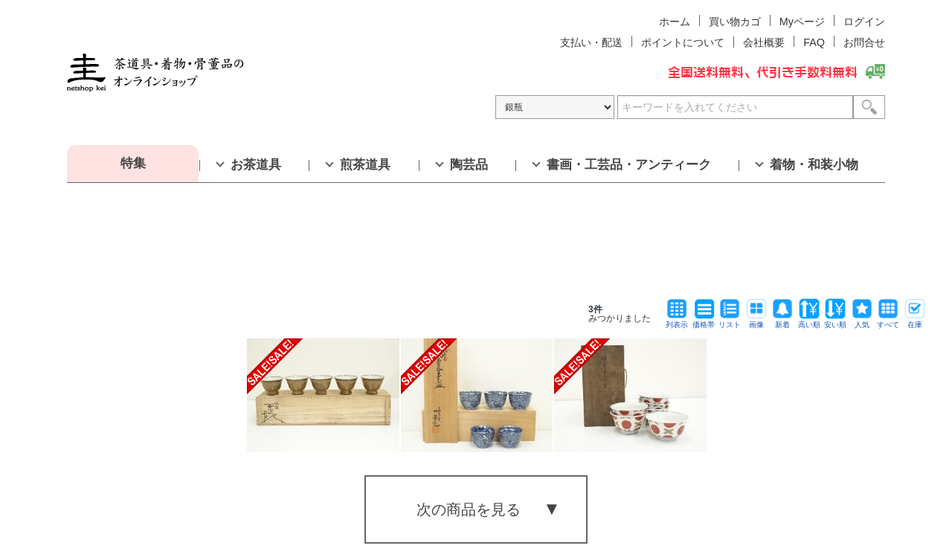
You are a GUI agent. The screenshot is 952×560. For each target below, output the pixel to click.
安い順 (835, 321)
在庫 (915, 321)
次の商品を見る (469, 509)
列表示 (677, 321)
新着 (782, 321)
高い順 (809, 321)
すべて (888, 321)
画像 (756, 321)
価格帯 (704, 321)
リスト (730, 321)
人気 (862, 321)
